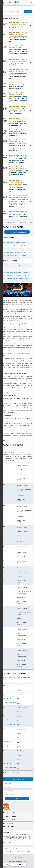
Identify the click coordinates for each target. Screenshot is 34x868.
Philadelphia (20, 495)
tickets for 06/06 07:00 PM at (19, 50)
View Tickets (31, 26)
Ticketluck (13, 3)
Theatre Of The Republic (23, 470)
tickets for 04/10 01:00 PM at (19, 201)
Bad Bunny (16, 222)
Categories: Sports (9, 812)
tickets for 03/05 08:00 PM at (18, 186)
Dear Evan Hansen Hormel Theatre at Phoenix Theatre (17, 279)
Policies (25, 861)
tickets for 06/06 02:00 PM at (19, 37)
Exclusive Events (8, 827)
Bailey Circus (25, 222)
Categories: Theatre (9, 820)
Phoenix (19, 618)
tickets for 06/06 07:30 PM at (18, 62)
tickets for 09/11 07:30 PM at (18, 145)
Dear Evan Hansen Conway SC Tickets (14, 249)
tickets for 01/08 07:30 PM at (19, 171)
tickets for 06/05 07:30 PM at (18, 25)
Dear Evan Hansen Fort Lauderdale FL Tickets (16, 252)
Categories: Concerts (10, 816)
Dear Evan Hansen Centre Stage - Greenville (16, 272)
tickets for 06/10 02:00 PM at (19, 97)
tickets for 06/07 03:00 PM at (18, 86)
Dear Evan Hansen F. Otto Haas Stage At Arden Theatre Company (17, 275)
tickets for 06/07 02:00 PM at (19, 74)
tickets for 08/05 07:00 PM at (18, 122)
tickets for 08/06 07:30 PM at (18, 133)
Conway (19, 474)
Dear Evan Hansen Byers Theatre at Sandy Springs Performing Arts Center (17, 269)
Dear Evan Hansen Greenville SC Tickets (15, 255)
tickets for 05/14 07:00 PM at (19, 214)
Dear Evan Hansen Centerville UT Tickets (15, 246)
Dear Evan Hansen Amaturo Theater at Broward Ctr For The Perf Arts (17, 266)
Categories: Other (9, 823)
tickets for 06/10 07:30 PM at (17, 110)
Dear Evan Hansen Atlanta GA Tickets (14, 243)
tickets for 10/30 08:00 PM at (18, 159)
